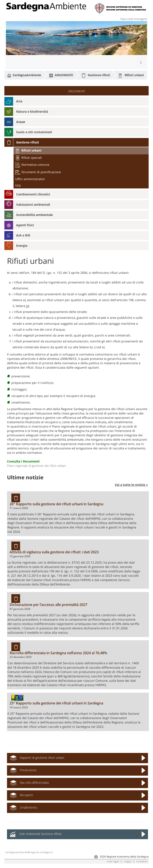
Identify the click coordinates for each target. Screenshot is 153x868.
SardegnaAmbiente (24, 75)
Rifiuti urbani (131, 75)
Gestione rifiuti (95, 75)
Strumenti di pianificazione (38, 172)
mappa (128, 861)
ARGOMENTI (61, 75)
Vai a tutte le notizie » (131, 485)
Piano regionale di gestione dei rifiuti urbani (36, 466)
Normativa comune (32, 165)
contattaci (142, 861)
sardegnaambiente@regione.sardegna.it (29, 852)
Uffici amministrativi (30, 179)
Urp (18, 185)
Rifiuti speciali (29, 158)
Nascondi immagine (134, 19)
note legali (113, 861)
